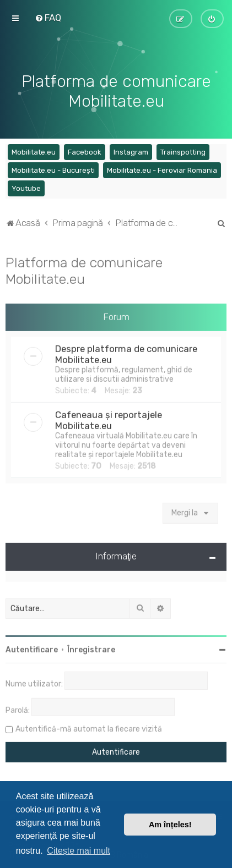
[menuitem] (48, 18)
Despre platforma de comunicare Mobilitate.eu (126, 353)
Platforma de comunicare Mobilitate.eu (84, 269)
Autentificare (32, 649)
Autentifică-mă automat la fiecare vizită (89, 728)
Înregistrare (91, 649)
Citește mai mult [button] (79, 851)
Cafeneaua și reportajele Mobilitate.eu (109, 419)
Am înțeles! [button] (170, 825)
